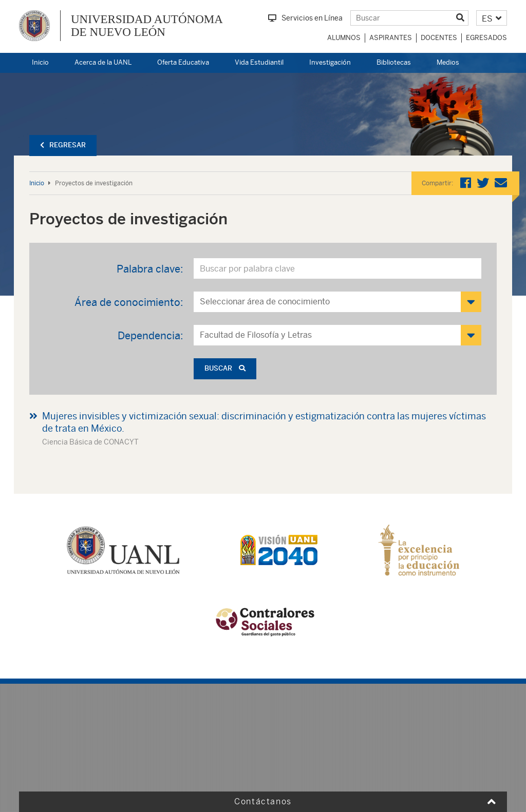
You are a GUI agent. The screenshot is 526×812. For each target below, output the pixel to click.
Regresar (63, 145)
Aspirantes (391, 38)
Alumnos (344, 38)
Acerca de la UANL (103, 62)
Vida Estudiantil (259, 62)
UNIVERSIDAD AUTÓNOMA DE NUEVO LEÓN (147, 26)
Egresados (486, 38)
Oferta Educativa (183, 62)
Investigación (330, 62)
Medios (448, 62)
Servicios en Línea (305, 18)
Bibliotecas (394, 62)
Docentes (439, 38)
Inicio (40, 62)
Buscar (225, 368)
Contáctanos (263, 801)
